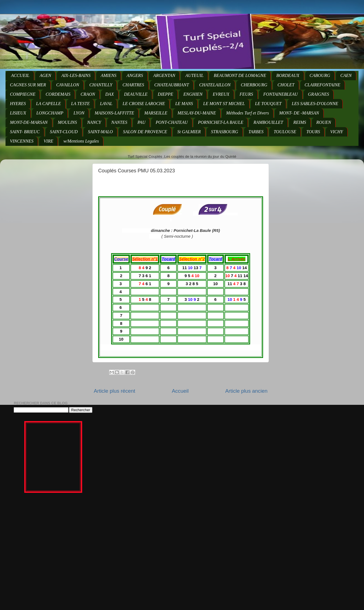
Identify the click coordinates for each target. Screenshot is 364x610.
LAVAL (106, 104)
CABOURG (320, 75)
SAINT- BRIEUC (25, 132)
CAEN (346, 75)
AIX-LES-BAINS (76, 75)
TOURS (313, 132)
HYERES (18, 104)
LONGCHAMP (50, 113)
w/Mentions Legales (81, 141)
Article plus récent (114, 391)
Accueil (180, 391)
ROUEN (324, 122)
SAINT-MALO (100, 132)
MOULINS (67, 122)
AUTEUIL (194, 75)
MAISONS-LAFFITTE (114, 113)
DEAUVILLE (136, 94)
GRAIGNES (318, 94)
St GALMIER (189, 132)
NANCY (94, 122)
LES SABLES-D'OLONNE (315, 104)
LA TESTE (81, 104)
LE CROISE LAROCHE (144, 104)
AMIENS (109, 75)
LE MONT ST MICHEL (224, 104)
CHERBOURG (254, 85)
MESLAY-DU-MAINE (197, 113)
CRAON (88, 94)
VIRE (48, 141)
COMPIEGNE (23, 94)
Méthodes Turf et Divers (247, 113)
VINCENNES (22, 141)
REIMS (300, 122)
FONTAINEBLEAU (281, 94)
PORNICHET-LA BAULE (221, 122)
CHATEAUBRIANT (172, 85)
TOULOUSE (285, 132)
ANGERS (135, 75)
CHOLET (286, 85)
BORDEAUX (288, 75)
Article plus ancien (246, 391)
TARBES (256, 132)
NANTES (119, 122)
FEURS (246, 94)
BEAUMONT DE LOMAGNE (240, 75)
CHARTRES (133, 85)
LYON (79, 113)
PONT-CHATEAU (172, 122)
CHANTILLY (101, 85)
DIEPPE (165, 94)
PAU (141, 122)
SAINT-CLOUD (64, 132)
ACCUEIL (20, 75)
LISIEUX (18, 113)
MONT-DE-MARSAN (29, 122)
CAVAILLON (68, 85)
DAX (110, 94)
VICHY (336, 132)
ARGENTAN (164, 75)
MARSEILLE (156, 113)
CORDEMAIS (58, 94)
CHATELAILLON (215, 85)
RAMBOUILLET (268, 122)
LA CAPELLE (49, 104)
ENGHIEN (193, 94)
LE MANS (184, 104)
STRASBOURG (225, 132)
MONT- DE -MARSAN (299, 113)
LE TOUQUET (268, 104)
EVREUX (221, 94)
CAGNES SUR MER (28, 85)
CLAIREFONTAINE (322, 85)
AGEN (45, 75)
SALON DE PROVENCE (145, 132)
